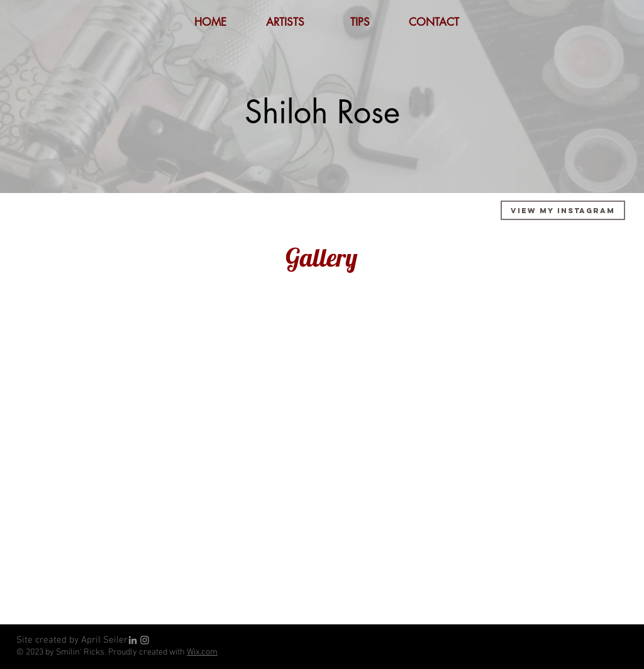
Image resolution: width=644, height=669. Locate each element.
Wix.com (202, 652)
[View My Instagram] (563, 210)
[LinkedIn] (133, 640)
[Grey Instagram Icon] (145, 640)
